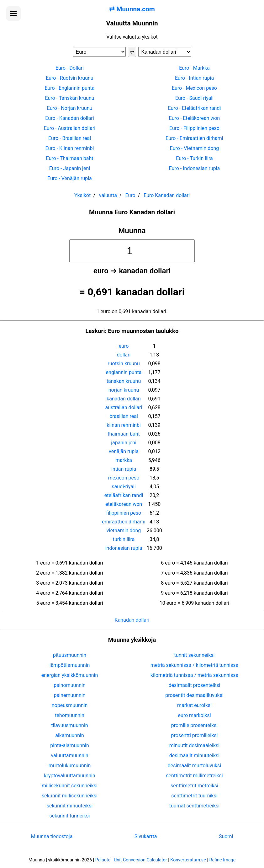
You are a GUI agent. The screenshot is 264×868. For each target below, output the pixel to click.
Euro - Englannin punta (70, 88)
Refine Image (223, 860)
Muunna (132, 231)
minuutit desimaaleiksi (194, 745)
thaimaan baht (124, 434)
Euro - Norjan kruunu (70, 108)
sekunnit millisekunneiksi (70, 796)
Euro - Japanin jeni (70, 168)
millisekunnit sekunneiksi (70, 786)
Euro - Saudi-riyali (194, 98)
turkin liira (124, 539)
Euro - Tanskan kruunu (69, 98)
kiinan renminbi (124, 425)
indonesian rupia (124, 548)
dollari (124, 355)
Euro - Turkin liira (194, 158)
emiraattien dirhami (124, 522)
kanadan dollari (124, 399)
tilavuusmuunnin (69, 725)
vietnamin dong (124, 530)
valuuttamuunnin (69, 755)
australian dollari (124, 407)
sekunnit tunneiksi (70, 816)
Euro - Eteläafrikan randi (195, 108)
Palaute (103, 860)
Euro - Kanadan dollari (69, 118)
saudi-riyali (124, 487)
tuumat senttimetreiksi (194, 806)
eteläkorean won (124, 504)
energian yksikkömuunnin (70, 675)
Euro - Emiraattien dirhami (194, 138)
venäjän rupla (124, 451)
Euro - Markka (194, 68)
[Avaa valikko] (13, 13)
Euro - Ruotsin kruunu (69, 78)
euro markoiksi (194, 715)
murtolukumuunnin (70, 766)
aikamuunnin (69, 735)
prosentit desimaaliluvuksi (194, 695)
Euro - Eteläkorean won (194, 118)
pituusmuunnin (70, 655)
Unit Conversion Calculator (140, 860)
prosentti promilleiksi (195, 735)
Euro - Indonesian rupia (195, 168)
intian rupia (124, 469)
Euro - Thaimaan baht (69, 158)
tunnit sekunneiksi (195, 655)
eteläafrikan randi (124, 495)
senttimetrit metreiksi (194, 786)
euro (124, 346)
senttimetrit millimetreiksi (194, 776)
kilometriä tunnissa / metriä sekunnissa (194, 675)
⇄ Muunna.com (132, 9)
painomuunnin (70, 685)
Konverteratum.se (188, 860)
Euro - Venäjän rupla (70, 178)
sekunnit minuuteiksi (70, 806)
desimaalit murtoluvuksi (194, 766)
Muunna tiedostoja (52, 836)
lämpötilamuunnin (70, 665)
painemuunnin (70, 695)
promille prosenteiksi (194, 725)
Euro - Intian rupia (194, 78)
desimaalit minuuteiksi (194, 755)
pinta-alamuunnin (69, 745)
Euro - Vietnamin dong (195, 148)
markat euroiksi (194, 705)
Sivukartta (146, 836)
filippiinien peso (124, 513)
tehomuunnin (70, 715)
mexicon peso (124, 478)
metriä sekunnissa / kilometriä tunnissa (194, 665)
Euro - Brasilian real (70, 138)
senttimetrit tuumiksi (194, 796)
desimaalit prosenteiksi (195, 685)
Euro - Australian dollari (70, 128)
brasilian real (124, 416)
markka (124, 460)
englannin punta (124, 372)
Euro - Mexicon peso (194, 88)
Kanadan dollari (132, 620)
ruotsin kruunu (124, 364)
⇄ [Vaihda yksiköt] (132, 52)
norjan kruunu (124, 390)
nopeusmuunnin (70, 705)
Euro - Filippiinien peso (194, 128)
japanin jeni (124, 443)
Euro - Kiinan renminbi (70, 148)
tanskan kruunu (124, 381)
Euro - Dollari (70, 68)
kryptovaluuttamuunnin (69, 776)
